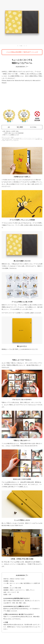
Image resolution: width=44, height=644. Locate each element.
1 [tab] (18, 46)
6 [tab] (27, 46)
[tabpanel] (22, 22)
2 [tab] (19, 46)
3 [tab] (21, 46)
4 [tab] (23, 46)
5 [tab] (25, 46)
